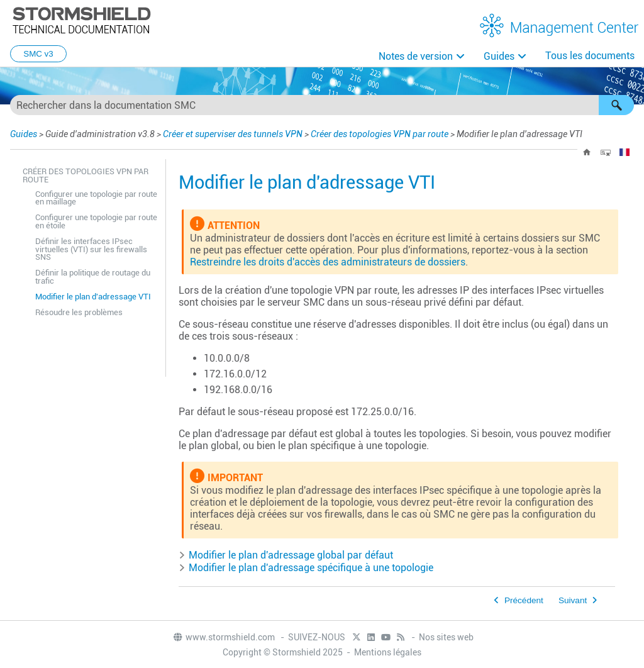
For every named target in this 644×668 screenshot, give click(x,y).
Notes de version (416, 56)
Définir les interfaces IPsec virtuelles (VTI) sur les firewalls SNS (91, 249)
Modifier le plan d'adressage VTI (93, 297)
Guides (499, 56)
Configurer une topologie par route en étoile (96, 221)
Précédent (524, 600)
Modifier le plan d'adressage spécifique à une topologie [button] (306, 568)
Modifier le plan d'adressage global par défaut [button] (286, 555)
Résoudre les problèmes (79, 312)
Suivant (573, 600)
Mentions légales (388, 652)
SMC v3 (38, 54)
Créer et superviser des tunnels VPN (233, 134)
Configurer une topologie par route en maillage (96, 198)
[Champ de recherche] (322, 105)
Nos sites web (446, 637)
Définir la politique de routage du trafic (93, 277)
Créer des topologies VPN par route (380, 134)
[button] (616, 105)
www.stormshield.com (224, 637)
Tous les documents (590, 56)
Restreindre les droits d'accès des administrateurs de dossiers (328, 262)
